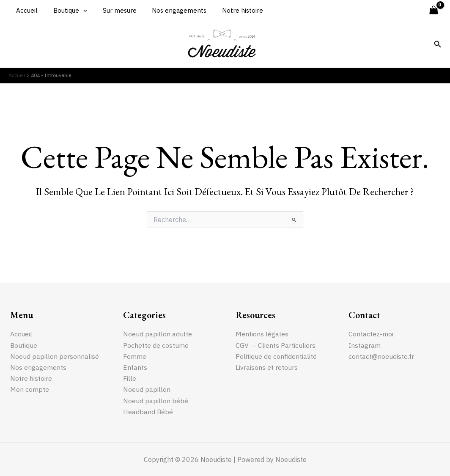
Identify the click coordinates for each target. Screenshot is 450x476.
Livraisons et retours (267, 367)
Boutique (66, 11)
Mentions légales (262, 333)
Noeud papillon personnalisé (55, 356)
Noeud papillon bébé (156, 401)
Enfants (135, 367)
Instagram (365, 345)
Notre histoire (230, 10)
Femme (135, 356)
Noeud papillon (147, 389)
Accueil (26, 10)
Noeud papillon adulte (158, 333)
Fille (130, 378)
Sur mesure (112, 10)
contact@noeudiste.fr (381, 356)
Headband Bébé (148, 412)
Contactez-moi (371, 333)
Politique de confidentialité (276, 356)
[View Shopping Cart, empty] (434, 10)
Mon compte (30, 389)
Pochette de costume (156, 345)
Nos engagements (169, 10)
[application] (79, 11)
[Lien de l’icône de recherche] (438, 44)
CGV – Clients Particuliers (276, 345)
